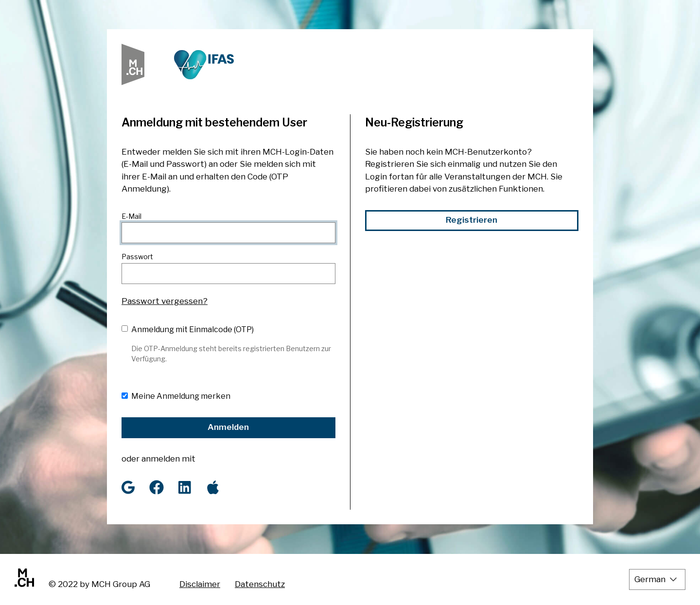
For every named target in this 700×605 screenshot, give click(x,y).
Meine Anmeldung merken (181, 396)
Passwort (137, 257)
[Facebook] (157, 487)
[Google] (128, 487)
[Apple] (213, 487)
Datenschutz (260, 584)
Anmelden (228, 427)
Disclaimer (200, 584)
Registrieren (472, 220)
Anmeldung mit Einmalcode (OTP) (192, 329)
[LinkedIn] (185, 487)
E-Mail (131, 216)
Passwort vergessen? (165, 301)
